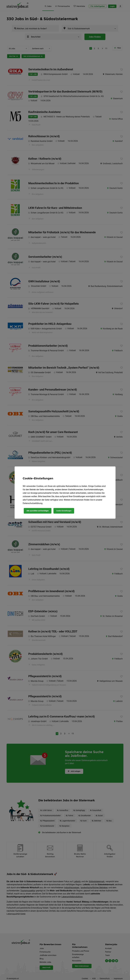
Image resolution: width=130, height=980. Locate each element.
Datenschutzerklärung (33, 503)
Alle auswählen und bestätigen (38, 511)
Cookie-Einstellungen (64, 511)
